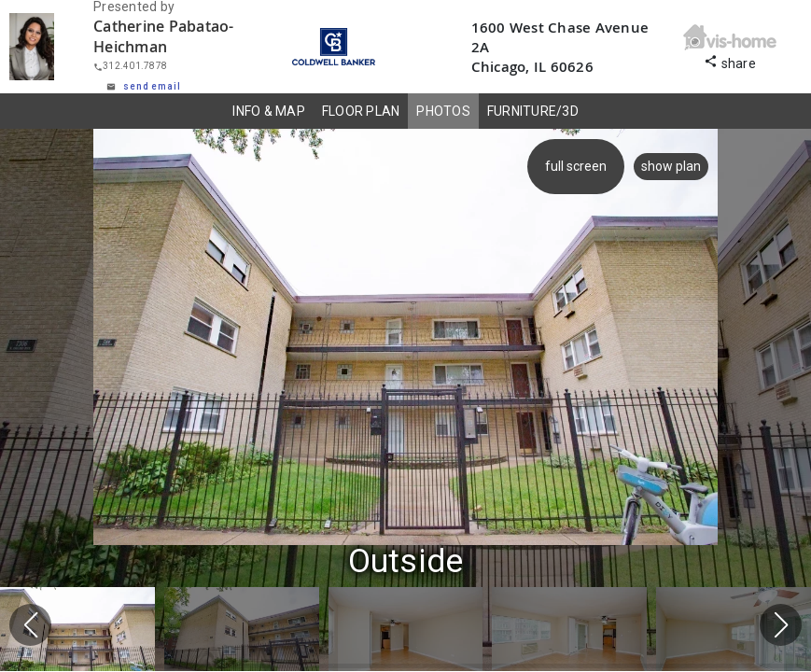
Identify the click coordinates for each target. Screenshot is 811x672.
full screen (577, 166)
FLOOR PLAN (361, 111)
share (730, 61)
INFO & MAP (269, 111)
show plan (671, 166)
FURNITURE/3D (533, 111)
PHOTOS (443, 111)
